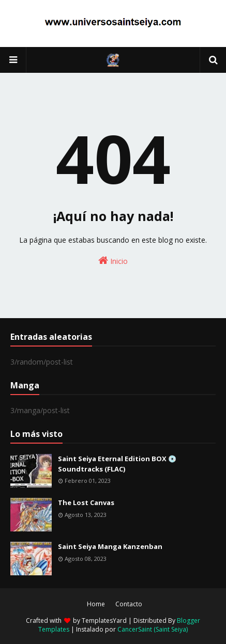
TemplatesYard (104, 621)
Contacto (129, 604)
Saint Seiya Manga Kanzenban (110, 546)
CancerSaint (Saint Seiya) (153, 629)
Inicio (113, 261)
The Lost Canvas (86, 502)
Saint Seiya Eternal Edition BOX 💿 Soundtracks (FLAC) (117, 464)
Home (96, 604)
